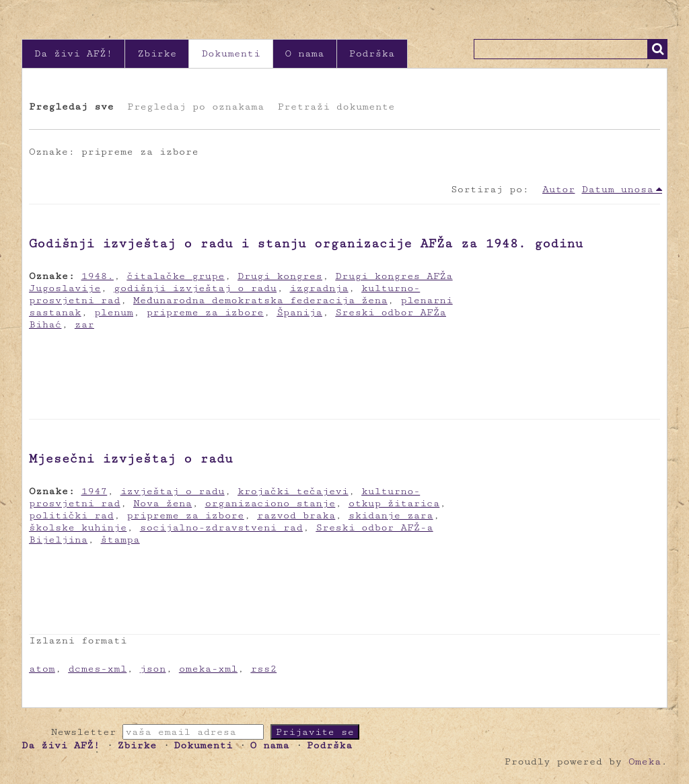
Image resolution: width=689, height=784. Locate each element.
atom (42, 669)
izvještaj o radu (173, 491)
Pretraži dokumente (336, 107)
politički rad (71, 515)
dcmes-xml (97, 669)
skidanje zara (391, 515)
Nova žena (162, 503)
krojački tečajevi (293, 491)
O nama (305, 53)
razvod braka (296, 515)
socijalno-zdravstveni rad (221, 527)
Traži (657, 49)
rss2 (263, 669)
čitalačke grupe (175, 276)
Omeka (645, 761)
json (153, 669)
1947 (95, 491)
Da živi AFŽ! (73, 53)
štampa (120, 540)
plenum (114, 312)
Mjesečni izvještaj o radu (131, 459)
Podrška (372, 53)
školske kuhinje (78, 527)
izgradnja (319, 288)
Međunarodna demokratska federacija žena (260, 300)
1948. (98, 276)
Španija (299, 312)
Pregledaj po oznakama (195, 107)
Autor (558, 189)
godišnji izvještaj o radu (195, 288)
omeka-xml (208, 669)
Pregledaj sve (71, 107)
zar (84, 324)
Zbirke (157, 53)
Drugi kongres (280, 276)
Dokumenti (230, 53)
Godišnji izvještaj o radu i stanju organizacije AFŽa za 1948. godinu (306, 243)
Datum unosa (617, 189)
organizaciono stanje (270, 503)
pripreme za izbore (205, 312)
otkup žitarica (394, 503)
